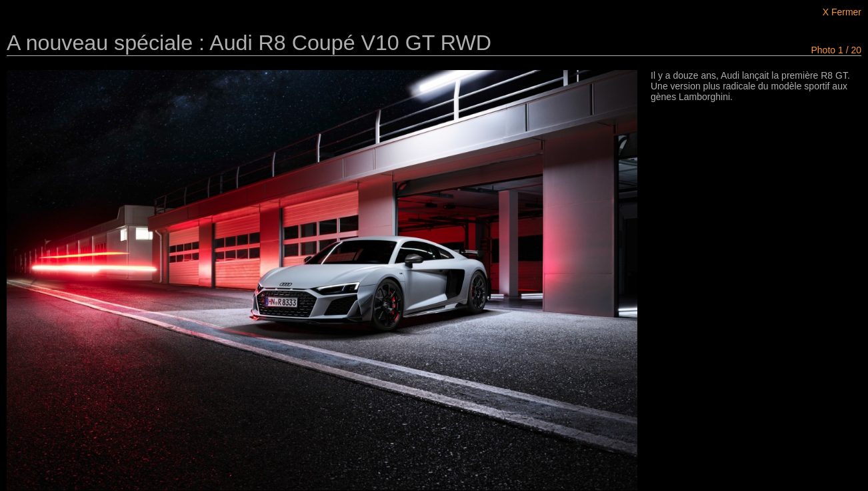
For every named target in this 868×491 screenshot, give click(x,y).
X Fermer (842, 12)
